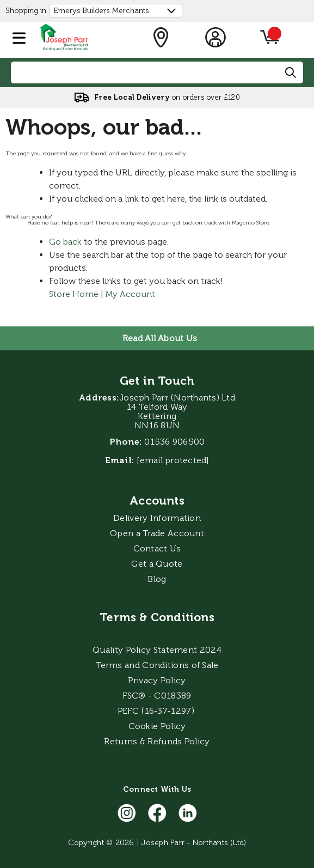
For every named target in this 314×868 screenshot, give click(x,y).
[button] (19, 36)
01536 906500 (174, 442)
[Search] (291, 73)
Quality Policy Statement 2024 (157, 650)
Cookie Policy (157, 726)
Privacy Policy (157, 680)
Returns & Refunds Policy (157, 741)
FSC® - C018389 (157, 696)
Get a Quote (157, 564)
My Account (130, 294)
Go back (65, 242)
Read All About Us (160, 338)
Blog (157, 579)
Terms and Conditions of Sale (157, 665)
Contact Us (157, 548)
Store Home (74, 294)
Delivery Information (157, 518)
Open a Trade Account (157, 533)
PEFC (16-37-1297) (157, 711)
